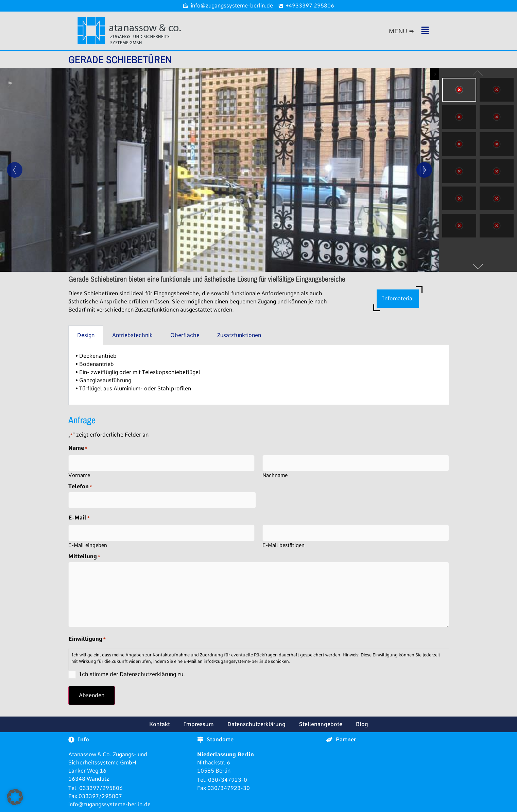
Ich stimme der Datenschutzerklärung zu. (132, 674)
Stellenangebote (321, 724)
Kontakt (160, 724)
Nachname (275, 475)
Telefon (80, 487)
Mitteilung (84, 557)
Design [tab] (86, 335)
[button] (417, 31)
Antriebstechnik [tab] (132, 335)
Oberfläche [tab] (185, 335)
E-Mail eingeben (88, 545)
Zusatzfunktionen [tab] (239, 335)
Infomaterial (398, 298)
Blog (362, 724)
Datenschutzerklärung (256, 724)
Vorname (79, 475)
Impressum (199, 724)
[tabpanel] (259, 375)
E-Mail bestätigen (283, 545)
